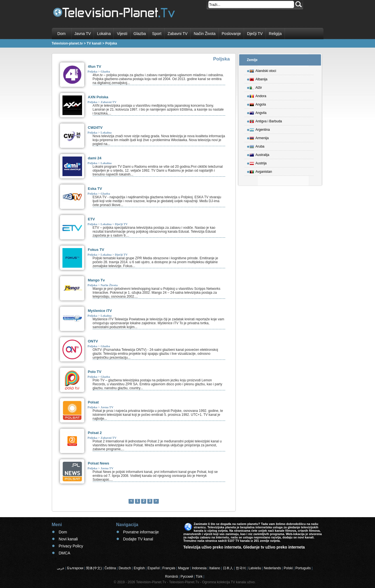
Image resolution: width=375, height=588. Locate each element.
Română (172, 577)
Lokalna (104, 34)
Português (303, 568)
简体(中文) (94, 568)
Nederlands (272, 568)
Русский (187, 577)
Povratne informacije (141, 532)
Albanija (258, 78)
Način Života (205, 34)
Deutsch (125, 568)
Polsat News (99, 463)
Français (169, 568)
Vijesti (122, 34)
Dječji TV (255, 34)
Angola (258, 104)
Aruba (257, 146)
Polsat (93, 402)
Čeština (110, 568)
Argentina (260, 129)
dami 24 (95, 158)
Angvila (258, 112)
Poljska (93, 71)
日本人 (228, 568)
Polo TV (95, 372)
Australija (259, 154)
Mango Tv (96, 280)
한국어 (241, 568)
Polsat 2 (95, 433)
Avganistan (261, 171)
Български (75, 568)
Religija (275, 34)
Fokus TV (96, 250)
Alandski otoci (263, 70)
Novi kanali (68, 539)
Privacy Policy (71, 546)
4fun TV (95, 66)
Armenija (259, 137)
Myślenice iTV (100, 311)
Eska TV (95, 189)
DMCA (65, 553)
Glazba (140, 34)
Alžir (256, 87)
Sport (157, 34)
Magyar (184, 568)
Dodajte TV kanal (138, 539)
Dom (62, 34)
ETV (91, 219)
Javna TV (83, 34)
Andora (258, 95)
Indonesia (199, 568)
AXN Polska (98, 97)
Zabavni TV (177, 34)
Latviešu (255, 568)
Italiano (215, 568)
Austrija (258, 162)
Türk (199, 577)
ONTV (93, 341)
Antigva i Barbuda (266, 120)
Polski (288, 568)
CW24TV (95, 128)
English (139, 568)
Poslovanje (231, 34)
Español (154, 568)
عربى (61, 568)
